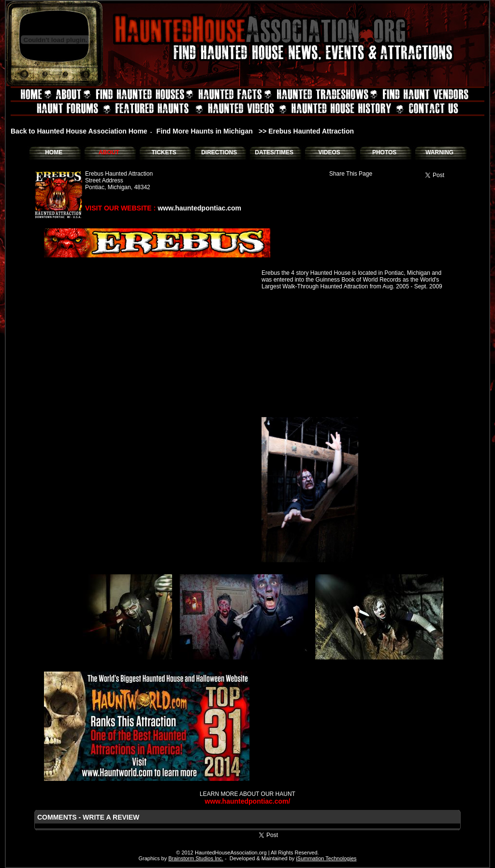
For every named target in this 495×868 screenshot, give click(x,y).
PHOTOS (384, 152)
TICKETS (164, 152)
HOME (54, 152)
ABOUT (109, 152)
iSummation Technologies (326, 858)
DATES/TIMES (274, 152)
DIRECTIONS (219, 152)
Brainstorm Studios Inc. (196, 858)
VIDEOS (329, 152)
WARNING (439, 152)
